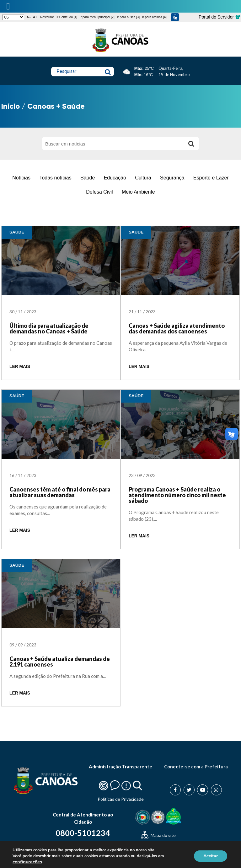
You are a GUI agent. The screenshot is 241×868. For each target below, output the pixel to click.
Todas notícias (55, 178)
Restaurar (47, 17)
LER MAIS (20, 367)
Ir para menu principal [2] (97, 17)
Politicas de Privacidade (121, 799)
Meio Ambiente (138, 192)
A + (35, 17)
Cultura (143, 178)
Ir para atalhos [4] (154, 17)
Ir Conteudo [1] (67, 17)
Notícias (21, 178)
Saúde (88, 178)
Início (11, 106)
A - (29, 17)
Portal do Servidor (219, 17)
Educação (115, 178)
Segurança (172, 178)
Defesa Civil (99, 192)
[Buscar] (191, 144)
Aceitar (211, 856)
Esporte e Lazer (211, 178)
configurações (27, 862)
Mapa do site (158, 835)
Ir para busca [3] (128, 17)
